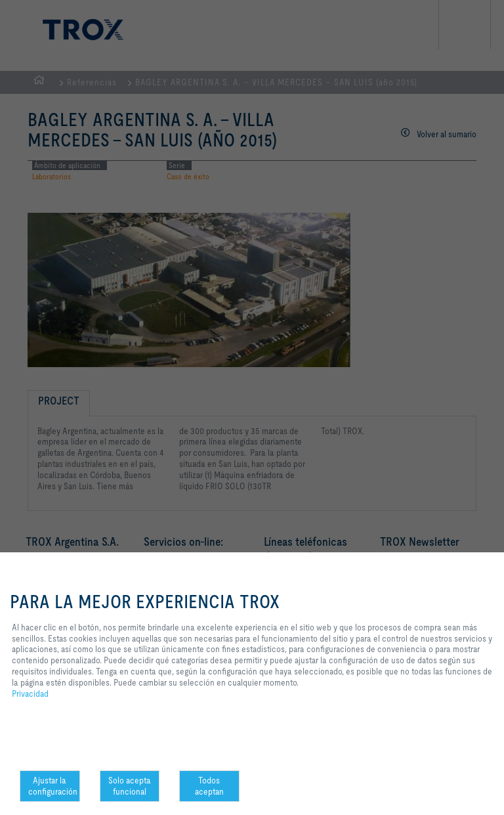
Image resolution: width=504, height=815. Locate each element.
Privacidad (30, 694)
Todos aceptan (209, 786)
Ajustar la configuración (53, 786)
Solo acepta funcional (130, 786)
